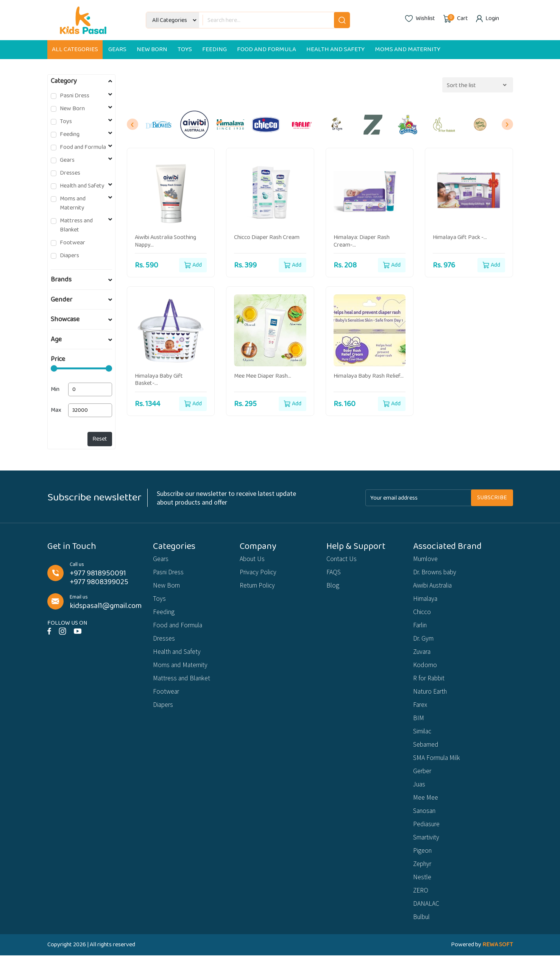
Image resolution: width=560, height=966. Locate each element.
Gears (117, 49)
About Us (253, 559)
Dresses (70, 173)
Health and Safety (335, 49)
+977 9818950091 (98, 573)
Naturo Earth (432, 695)
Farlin (421, 627)
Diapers (69, 256)
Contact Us (342, 559)
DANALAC (426, 914)
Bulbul (423, 927)
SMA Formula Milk (438, 764)
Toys (185, 49)
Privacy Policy (259, 573)
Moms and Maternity (408, 49)
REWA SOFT (498, 955)
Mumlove (426, 559)
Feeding (214, 49)
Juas (420, 791)
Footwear (73, 243)
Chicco (422, 614)
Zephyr (423, 873)
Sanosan (425, 818)
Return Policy (258, 586)
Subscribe (492, 498)
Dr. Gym (424, 641)
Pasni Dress (75, 96)
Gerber (423, 777)
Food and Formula (267, 49)
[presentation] (133, 124)
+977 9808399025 (99, 582)
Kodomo (425, 668)
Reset (100, 439)
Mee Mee (426, 804)
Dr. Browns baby (436, 573)
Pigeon (423, 859)
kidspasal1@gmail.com (106, 606)
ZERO (421, 900)
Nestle (422, 886)
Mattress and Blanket (76, 225)
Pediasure (427, 832)
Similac (423, 736)
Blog (333, 586)
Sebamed (426, 750)
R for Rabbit (430, 682)
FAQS (334, 573)
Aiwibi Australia (434, 586)
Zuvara (423, 654)
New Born (152, 49)
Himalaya (426, 600)
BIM (419, 723)
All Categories (75, 49)
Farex (420, 709)
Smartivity (427, 845)
